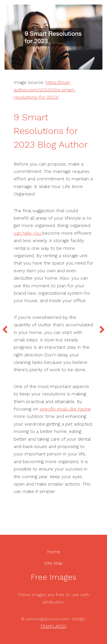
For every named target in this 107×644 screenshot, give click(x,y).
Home (54, 552)
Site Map (53, 563)
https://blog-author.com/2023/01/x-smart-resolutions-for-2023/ (45, 90)
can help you (28, 233)
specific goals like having (65, 409)
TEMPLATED (53, 626)
